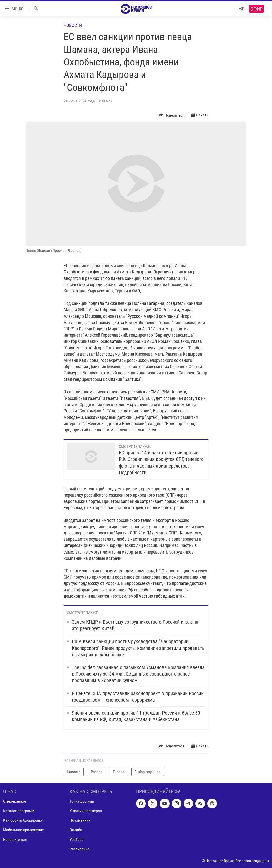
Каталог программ (19, 811)
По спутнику (80, 820)
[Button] (172, 115)
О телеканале (15, 801)
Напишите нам (15, 840)
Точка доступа (82, 801)
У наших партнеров (86, 811)
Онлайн (76, 830)
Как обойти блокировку (23, 820)
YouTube (76, 840)
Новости (73, 25)
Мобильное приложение (23, 830)
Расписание (79, 849)
